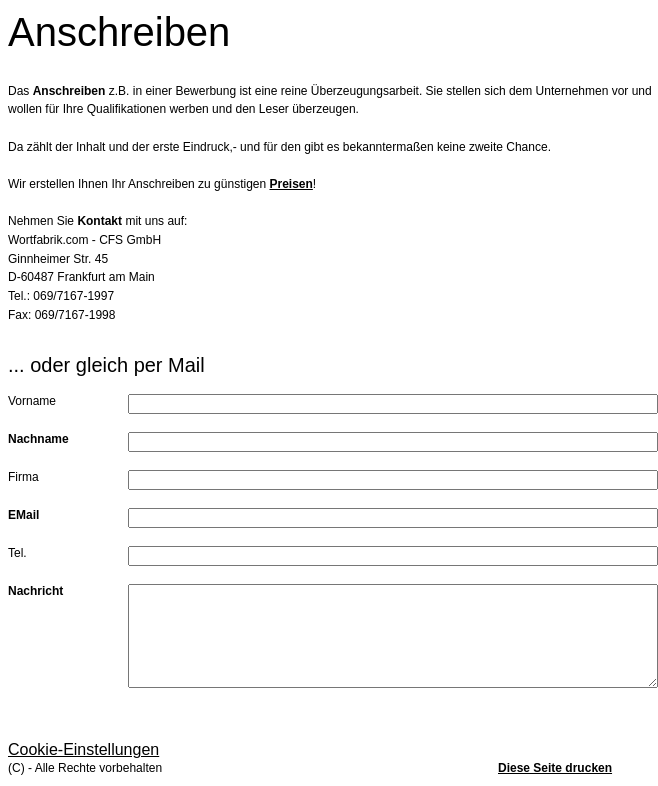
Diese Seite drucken (555, 768)
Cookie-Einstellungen (83, 749)
